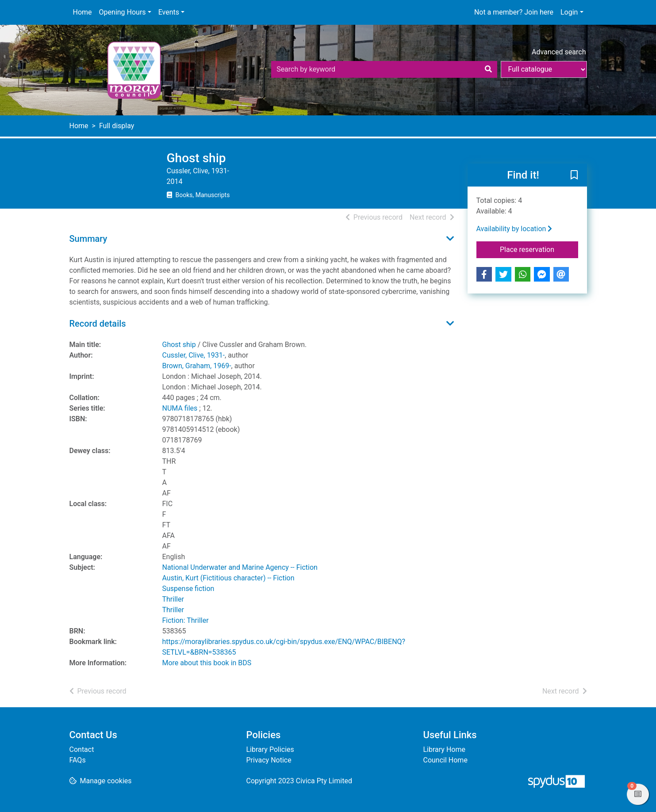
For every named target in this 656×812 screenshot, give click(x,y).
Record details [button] (98, 324)
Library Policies (270, 749)
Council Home (445, 760)
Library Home (444, 749)
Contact (82, 749)
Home (82, 12)
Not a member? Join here (514, 12)
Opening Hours (123, 12)
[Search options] (544, 69)
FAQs (78, 760)
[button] (574, 175)
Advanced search (559, 52)
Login (569, 12)
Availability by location (514, 229)
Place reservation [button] (539, 249)
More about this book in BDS (207, 663)
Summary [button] (88, 239)
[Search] (488, 69)
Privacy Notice (269, 760)
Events (169, 12)
